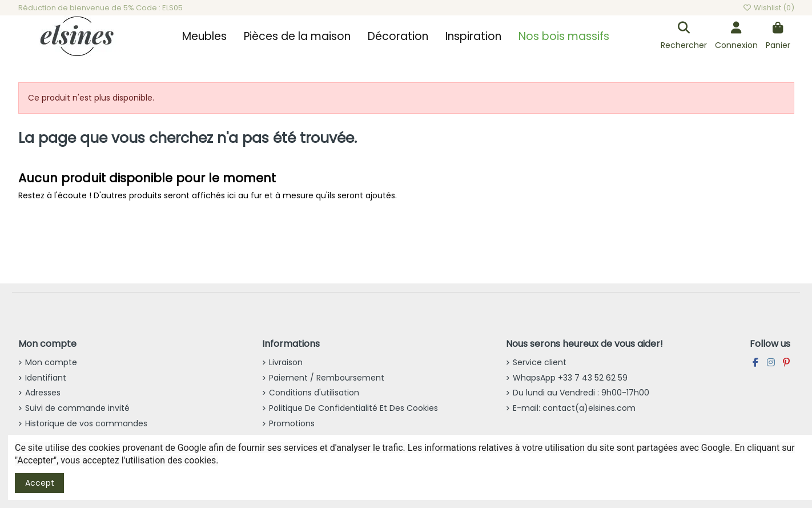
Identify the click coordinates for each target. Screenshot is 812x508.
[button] (204, 37)
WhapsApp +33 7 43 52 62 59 (570, 378)
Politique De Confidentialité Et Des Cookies (353, 408)
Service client (540, 362)
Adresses (43, 393)
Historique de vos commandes (86, 423)
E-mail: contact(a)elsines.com (574, 408)
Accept (40, 483)
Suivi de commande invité (77, 408)
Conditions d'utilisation (314, 393)
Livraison (286, 362)
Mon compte (51, 362)
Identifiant (46, 378)
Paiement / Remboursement (327, 378)
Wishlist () (768, 8)
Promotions (292, 423)
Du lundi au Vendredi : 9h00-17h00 (581, 393)
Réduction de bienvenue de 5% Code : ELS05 (101, 8)
